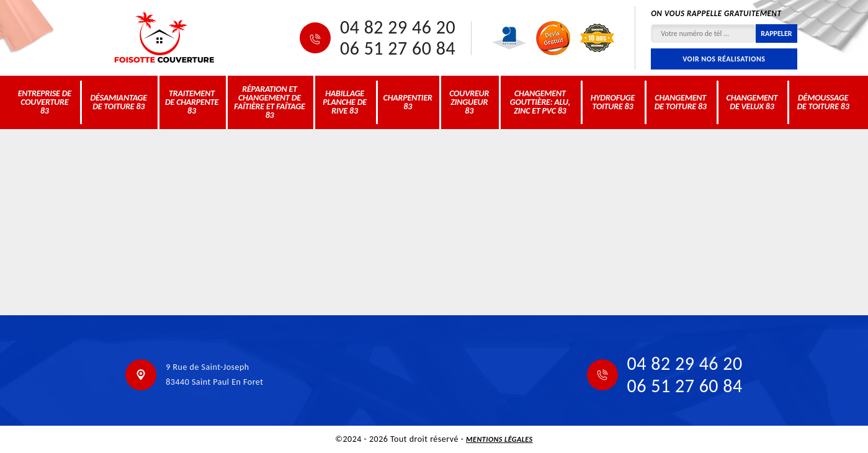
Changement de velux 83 (752, 102)
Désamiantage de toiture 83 (119, 102)
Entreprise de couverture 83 (45, 102)
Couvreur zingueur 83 (469, 102)
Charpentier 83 (408, 102)
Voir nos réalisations (724, 59)
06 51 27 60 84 (398, 48)
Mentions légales (499, 439)
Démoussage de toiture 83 (823, 102)
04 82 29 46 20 (398, 27)
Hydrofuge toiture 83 (613, 102)
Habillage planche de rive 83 (345, 102)
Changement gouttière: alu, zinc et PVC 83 (540, 102)
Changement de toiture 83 (681, 102)
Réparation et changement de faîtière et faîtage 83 (269, 102)
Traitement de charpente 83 (192, 102)
